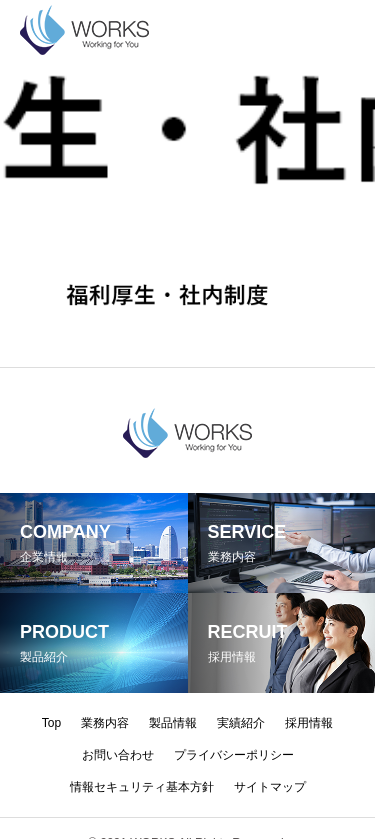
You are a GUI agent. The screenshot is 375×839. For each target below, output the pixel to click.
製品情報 (173, 723)
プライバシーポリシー (234, 755)
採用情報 (309, 723)
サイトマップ (270, 787)
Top (51, 723)
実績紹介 (241, 723)
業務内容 (105, 723)
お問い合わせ (118, 755)
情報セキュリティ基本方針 (142, 787)
